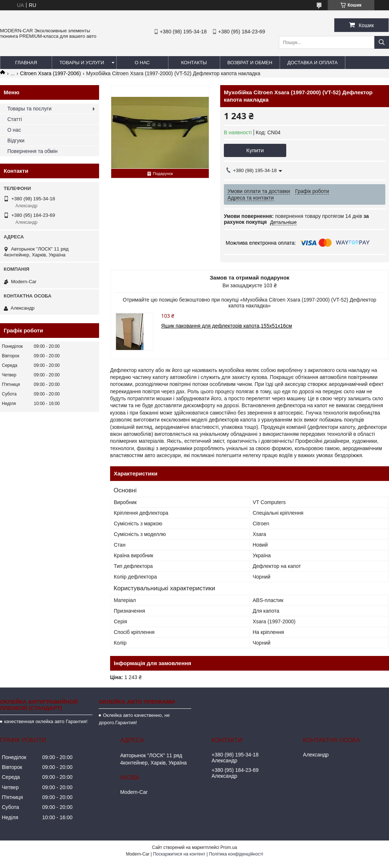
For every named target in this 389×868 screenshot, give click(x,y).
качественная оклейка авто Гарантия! (46, 721)
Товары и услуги (82, 63)
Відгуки (16, 141)
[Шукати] (382, 42)
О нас (142, 63)
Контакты (194, 63)
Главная (26, 63)
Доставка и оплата (312, 63)
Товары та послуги (29, 109)
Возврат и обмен (250, 63)
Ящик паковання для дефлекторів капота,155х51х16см (227, 326)
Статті (15, 119)
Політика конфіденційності (236, 854)
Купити (255, 150)
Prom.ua (229, 847)
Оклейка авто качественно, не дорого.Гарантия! (134, 719)
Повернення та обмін (32, 151)
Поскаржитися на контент (179, 854)
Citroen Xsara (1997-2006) (51, 73)
